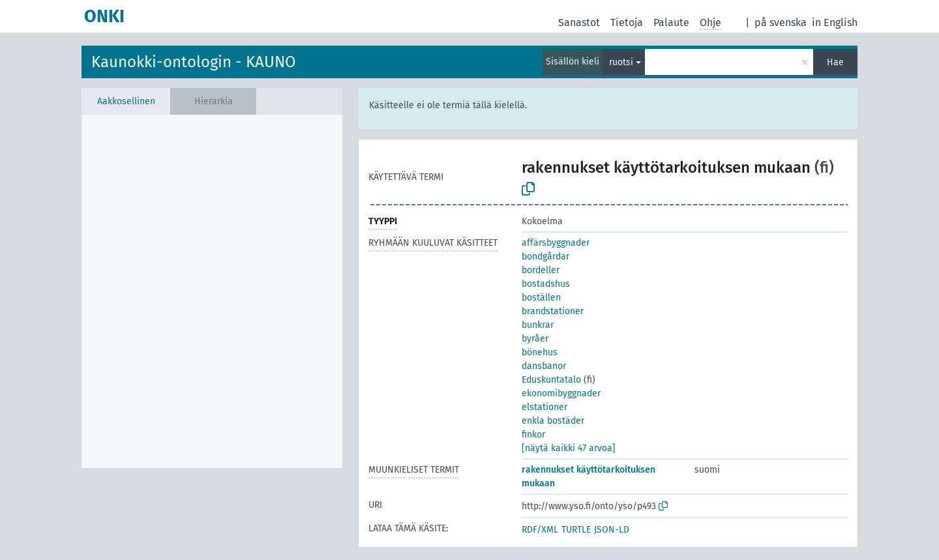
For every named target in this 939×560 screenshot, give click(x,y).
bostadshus (546, 284)
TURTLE (576, 530)
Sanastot (579, 22)
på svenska (781, 22)
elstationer (544, 407)
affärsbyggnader (556, 243)
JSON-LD (612, 530)
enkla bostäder (553, 421)
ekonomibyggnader (561, 393)
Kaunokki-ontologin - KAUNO (194, 62)
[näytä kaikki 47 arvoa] (569, 448)
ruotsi (621, 62)
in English (835, 22)
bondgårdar (545, 257)
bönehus (540, 352)
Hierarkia (214, 101)
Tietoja (627, 22)
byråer (535, 339)
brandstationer (553, 311)
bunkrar (538, 325)
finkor (533, 435)
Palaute (671, 22)
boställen (541, 298)
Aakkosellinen (126, 101)
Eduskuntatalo (551, 380)
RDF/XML (540, 530)
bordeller (541, 270)
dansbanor (544, 366)
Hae (835, 62)
